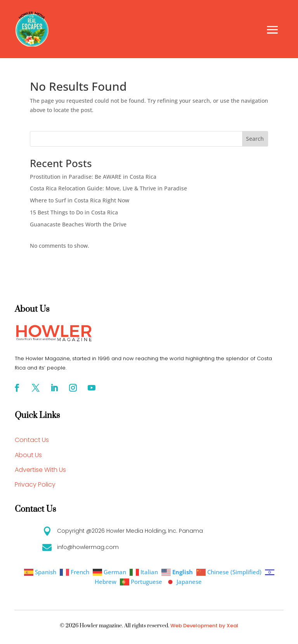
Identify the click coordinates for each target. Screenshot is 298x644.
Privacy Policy (35, 484)
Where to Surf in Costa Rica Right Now (80, 200)
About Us (28, 455)
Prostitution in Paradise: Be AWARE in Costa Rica (93, 177)
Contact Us (32, 440)
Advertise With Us (40, 470)
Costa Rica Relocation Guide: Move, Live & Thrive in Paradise (108, 188)
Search (255, 139)
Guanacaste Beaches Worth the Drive (78, 224)
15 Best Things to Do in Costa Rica (74, 212)
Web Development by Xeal (204, 626)
